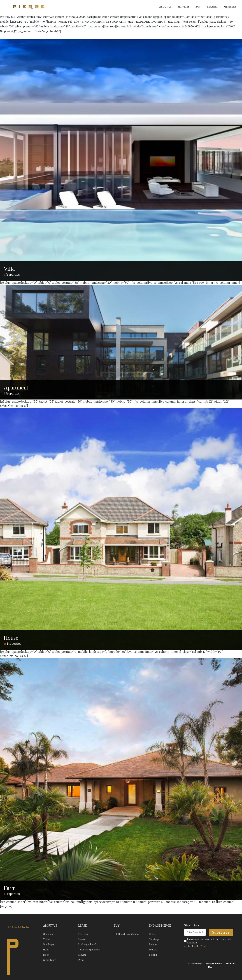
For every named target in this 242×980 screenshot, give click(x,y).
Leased (82, 939)
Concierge (154, 939)
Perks (81, 960)
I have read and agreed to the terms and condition (208, 941)
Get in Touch (50, 960)
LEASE (82, 926)
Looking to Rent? (87, 944)
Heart (46, 950)
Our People (49, 944)
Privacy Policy (214, 964)
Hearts (152, 934)
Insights (153, 944)
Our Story (48, 934)
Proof (46, 955)
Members (230, 7)
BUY (117, 926)
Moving (82, 955)
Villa (9, 269)
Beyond (153, 955)
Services (184, 7)
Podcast (153, 950)
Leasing (212, 7)
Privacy (204, 946)
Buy (198, 7)
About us (165, 7)
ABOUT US (50, 926)
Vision (46, 939)
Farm (10, 888)
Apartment (16, 387)
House (11, 638)
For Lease (83, 934)
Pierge (199, 964)
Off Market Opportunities (127, 934)
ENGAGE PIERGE (160, 926)
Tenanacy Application (89, 950)
